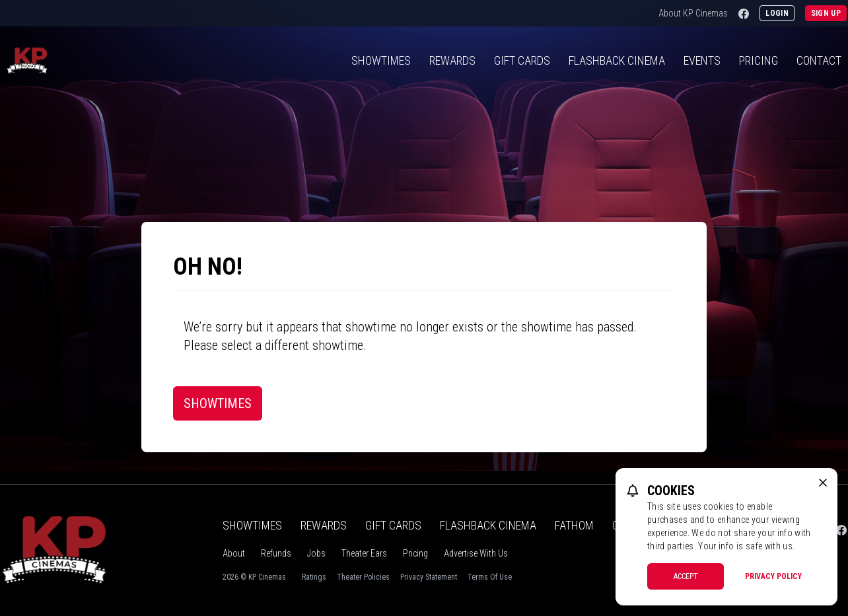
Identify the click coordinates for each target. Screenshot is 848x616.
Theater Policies (363, 577)
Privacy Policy (773, 576)
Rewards (452, 60)
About (234, 553)
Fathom (574, 525)
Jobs (316, 553)
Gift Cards (522, 60)
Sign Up (826, 13)
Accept (686, 576)
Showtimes (381, 60)
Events (702, 60)
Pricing (759, 60)
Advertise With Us (476, 553)
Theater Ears (364, 553)
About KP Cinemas (693, 13)
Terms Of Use (490, 577)
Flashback (617, 60)
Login (777, 13)
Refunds (276, 553)
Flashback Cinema (488, 525)
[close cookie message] (823, 483)
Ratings (314, 577)
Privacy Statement (429, 577)
